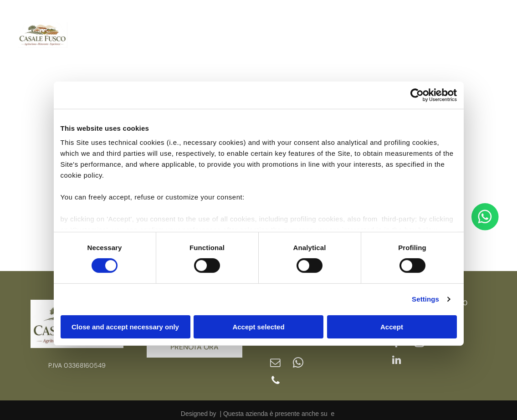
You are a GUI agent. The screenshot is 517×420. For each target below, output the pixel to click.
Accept (392, 323)
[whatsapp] (297, 358)
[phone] (275, 375)
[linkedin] (475, 49)
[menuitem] (103, 23)
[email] (275, 358)
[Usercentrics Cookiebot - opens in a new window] (417, 92)
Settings (425, 296)
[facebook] (475, 16)
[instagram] (475, 33)
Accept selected (258, 323)
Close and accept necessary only (125, 323)
